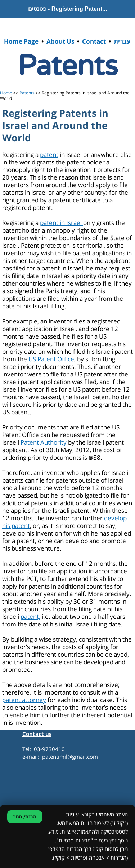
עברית (122, 42)
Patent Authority (44, 443)
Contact (94, 42)
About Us (60, 42)
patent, (30, 617)
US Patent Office (51, 359)
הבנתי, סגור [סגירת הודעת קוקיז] (25, 817)
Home (6, 93)
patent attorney (24, 700)
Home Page (21, 42)
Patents (27, 93)
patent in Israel (62, 223)
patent (49, 155)
